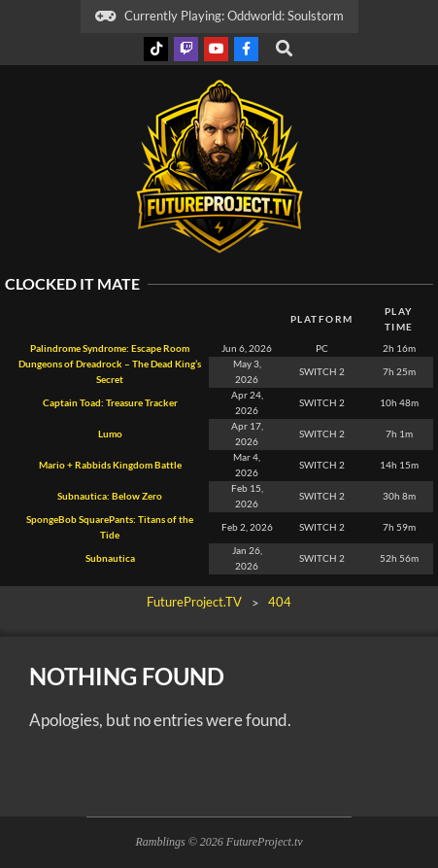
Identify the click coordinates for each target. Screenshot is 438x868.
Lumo (110, 434)
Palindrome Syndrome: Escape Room (110, 348)
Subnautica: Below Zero (110, 496)
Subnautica (110, 558)
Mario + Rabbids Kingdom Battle (110, 465)
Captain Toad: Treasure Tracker (110, 403)
